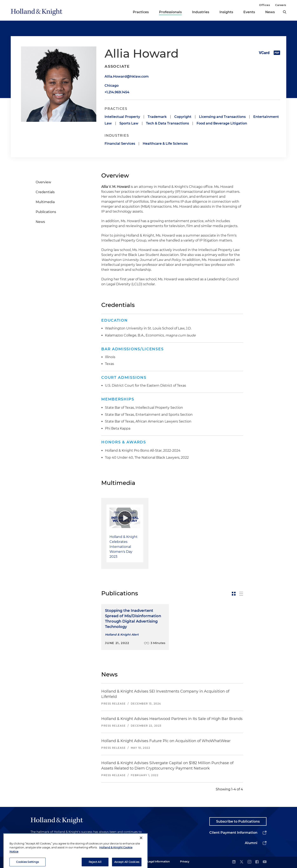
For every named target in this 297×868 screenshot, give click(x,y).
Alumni (251, 843)
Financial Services (120, 144)
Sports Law (129, 123)
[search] (285, 12)
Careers (281, 5)
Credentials (45, 192)
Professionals (170, 12)
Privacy (185, 861)
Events (249, 12)
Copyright (183, 117)
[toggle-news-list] (241, 594)
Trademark (157, 117)
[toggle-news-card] (234, 594)
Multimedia (45, 202)
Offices (265, 5)
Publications (46, 212)
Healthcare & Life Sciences (165, 144)
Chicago (112, 86)
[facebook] (257, 862)
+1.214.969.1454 (117, 92)
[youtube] (265, 862)
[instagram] (249, 862)
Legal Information (159, 861)
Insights (226, 12)
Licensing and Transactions (222, 117)
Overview (43, 182)
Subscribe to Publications (238, 821)
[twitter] (242, 862)
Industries (201, 12)
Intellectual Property (122, 117)
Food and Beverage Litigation (222, 123)
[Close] (141, 847)
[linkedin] (234, 862)
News (270, 12)
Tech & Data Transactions (167, 123)
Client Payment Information (233, 833)
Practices (141, 12)
